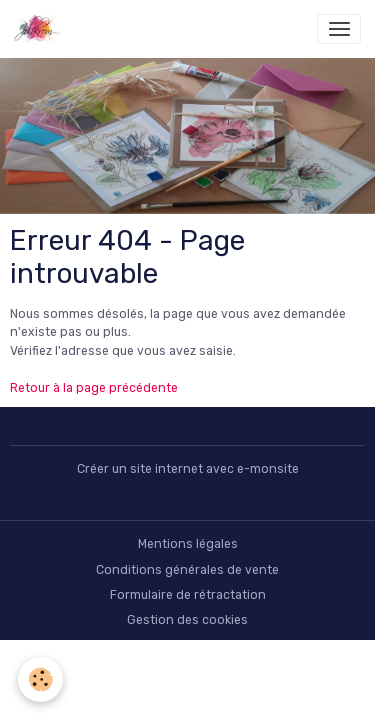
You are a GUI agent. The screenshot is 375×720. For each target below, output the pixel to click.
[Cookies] (40, 679)
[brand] (40, 29)
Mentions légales (188, 544)
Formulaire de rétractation (188, 595)
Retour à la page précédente (94, 388)
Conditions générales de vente (187, 570)
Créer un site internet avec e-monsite (188, 469)
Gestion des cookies (187, 620)
